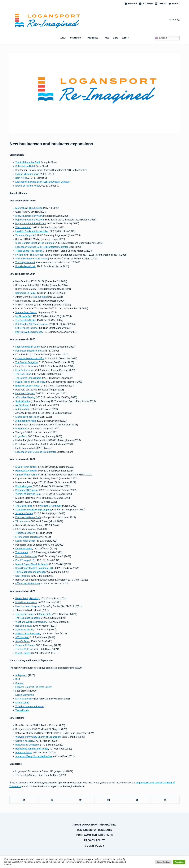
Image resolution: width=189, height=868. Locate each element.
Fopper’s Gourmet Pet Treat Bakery (34, 687)
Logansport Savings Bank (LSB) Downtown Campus (42, 182)
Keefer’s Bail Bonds (25, 541)
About (63, 38)
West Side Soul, (23, 227)
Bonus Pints (45, 614)
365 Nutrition (22, 637)
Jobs (107, 38)
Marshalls (21, 208)
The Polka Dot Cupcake (28, 618)
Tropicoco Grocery (25, 533)
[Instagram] (146, 4)
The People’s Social (25, 320)
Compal (19, 683)
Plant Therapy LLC (25, 560)
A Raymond (21, 675)
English (161, 38)
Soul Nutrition (23, 576)
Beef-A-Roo (21, 178)
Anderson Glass (24, 753)
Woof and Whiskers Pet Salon (31, 622)
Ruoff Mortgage (24, 486)
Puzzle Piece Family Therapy (30, 382)
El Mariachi (21, 429)
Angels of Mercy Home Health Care (34, 756)
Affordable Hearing (25, 397)
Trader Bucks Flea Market (29, 251)
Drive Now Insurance (26, 602)
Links (116, 38)
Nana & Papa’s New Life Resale (32, 564)
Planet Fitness (23, 653)
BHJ (18, 679)
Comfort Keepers (24, 741)
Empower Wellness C (26, 517)
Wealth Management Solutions (31, 259)
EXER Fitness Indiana (26, 328)
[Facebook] (131, 4)
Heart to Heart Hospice (27, 606)
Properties (95, 38)
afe (39, 517)
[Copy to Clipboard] (165, 800)
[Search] (174, 20)
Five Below (21, 255)
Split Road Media (24, 630)
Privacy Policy (95, 840)
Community (78, 38)
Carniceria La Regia (25, 293)
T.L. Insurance (23, 521)
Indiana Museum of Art (27, 174)
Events (125, 38)
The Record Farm (25, 614)
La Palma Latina (24, 549)
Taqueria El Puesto (25, 645)
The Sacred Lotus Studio (28, 378)
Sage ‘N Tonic (23, 641)
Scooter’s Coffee (24, 513)
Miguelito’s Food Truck (27, 417)
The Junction (36, 208)
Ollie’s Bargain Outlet (26, 243)
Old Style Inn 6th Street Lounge (32, 324)
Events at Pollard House (28, 186)
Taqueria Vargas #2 (26, 235)
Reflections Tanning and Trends (32, 749)
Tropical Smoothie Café (28, 162)
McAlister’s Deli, (24, 316)
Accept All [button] (179, 862)
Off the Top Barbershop (28, 584)
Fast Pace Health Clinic (27, 347)
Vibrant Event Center (26, 312)
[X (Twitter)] (137, 800)
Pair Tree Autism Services (29, 332)
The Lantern (22, 552)
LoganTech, (21, 436)
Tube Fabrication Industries (30, 706)
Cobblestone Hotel (25, 166)
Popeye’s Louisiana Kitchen (30, 220)
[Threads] (161, 4)
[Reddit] (80, 800)
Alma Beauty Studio (26, 421)
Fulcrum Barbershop (26, 556)
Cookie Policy (94, 846)
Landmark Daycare (25, 393)
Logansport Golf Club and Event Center (36, 452)
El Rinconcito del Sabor (27, 537)
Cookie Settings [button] (163, 862)
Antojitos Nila (22, 409)
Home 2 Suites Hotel (26, 471)
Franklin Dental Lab (25, 266)
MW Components (24, 699)
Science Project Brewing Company (33, 510)
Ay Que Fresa (22, 405)
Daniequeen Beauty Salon (29, 351)
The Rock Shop (23, 374)
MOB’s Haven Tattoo (26, 467)
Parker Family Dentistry (27, 598)
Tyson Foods (22, 710)
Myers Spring (22, 703)
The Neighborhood (25, 262)
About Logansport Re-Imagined (95, 825)
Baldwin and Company (27, 745)
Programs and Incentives (94, 835)
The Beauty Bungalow (27, 362)
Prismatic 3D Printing (27, 490)
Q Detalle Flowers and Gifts (30, 359)
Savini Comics (23, 401)
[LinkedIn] (52, 800)
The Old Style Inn (24, 649)
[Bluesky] (174, 4)
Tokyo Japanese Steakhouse (30, 572)
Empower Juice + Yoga (27, 386)
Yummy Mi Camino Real (28, 494)
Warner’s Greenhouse (50, 506)
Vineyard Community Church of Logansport (38, 737)
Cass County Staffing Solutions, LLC (34, 568)
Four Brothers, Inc (25, 370)
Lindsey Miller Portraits (27, 475)
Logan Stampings (25, 695)
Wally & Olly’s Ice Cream (28, 634)
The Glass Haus (24, 506)
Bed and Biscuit (23, 626)
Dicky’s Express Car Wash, (29, 216)
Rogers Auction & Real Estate (31, 223)
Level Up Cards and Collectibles (32, 231)
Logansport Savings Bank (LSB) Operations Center (42, 247)
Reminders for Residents (95, 830)
